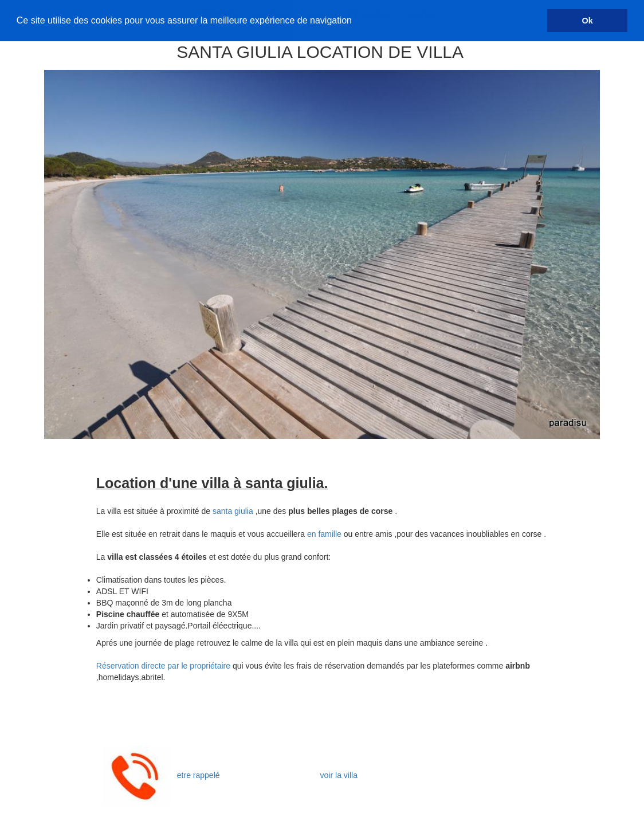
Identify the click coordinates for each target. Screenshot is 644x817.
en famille (324, 534)
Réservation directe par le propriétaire (164, 666)
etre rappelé (199, 775)
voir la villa (340, 775)
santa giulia (233, 511)
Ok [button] (588, 21)
